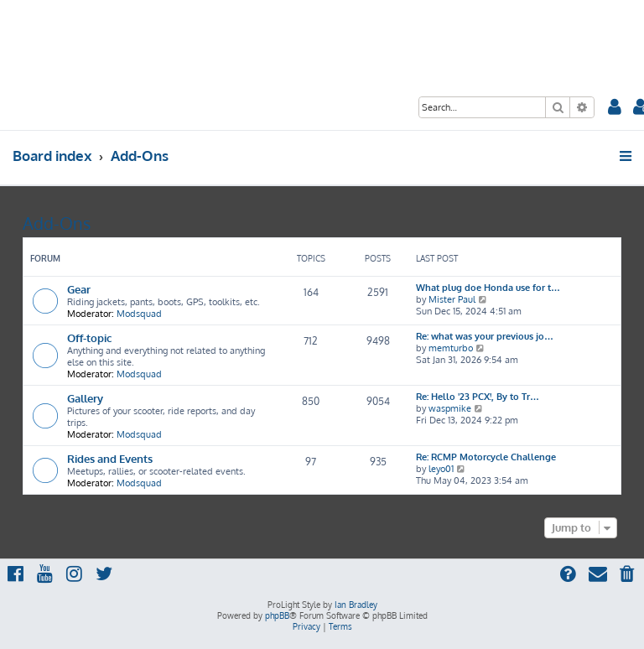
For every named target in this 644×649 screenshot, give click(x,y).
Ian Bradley (356, 605)
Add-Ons (57, 223)
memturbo (451, 348)
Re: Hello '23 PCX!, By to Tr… (478, 397)
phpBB (277, 615)
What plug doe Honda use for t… (488, 288)
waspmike (450, 408)
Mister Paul (452, 299)
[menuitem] (615, 109)
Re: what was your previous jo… (485, 336)
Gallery (85, 398)
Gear (79, 289)
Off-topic (89, 337)
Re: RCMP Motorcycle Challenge (486, 457)
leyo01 (441, 469)
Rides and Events (110, 458)
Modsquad (139, 314)
